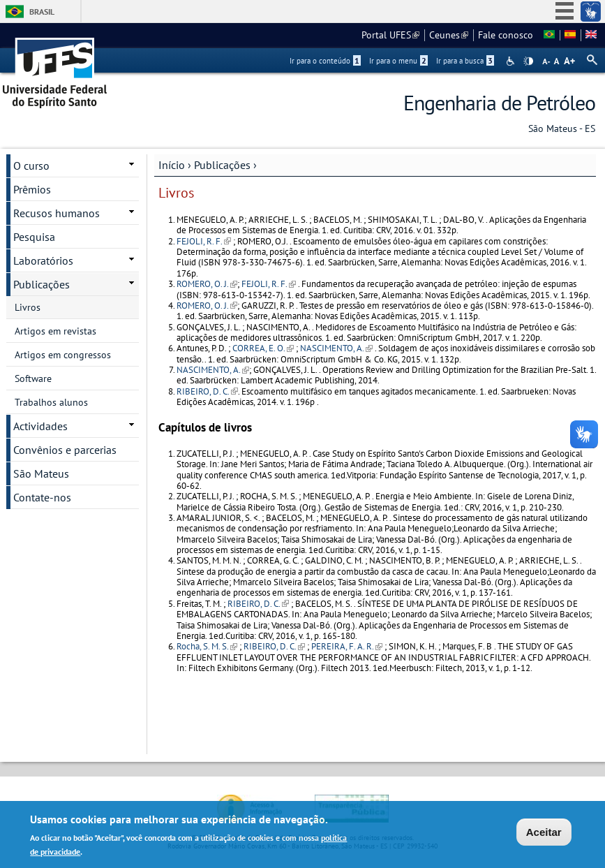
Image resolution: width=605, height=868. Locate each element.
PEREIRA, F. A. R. (347, 646)
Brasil (42, 12)
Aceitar (544, 833)
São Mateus (41, 473)
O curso (31, 165)
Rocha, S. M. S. (207, 646)
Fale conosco (506, 35)
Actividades (40, 426)
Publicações (222, 165)
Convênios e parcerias (65, 450)
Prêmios (32, 189)
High (528, 61)
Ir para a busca (465, 61)
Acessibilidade (512, 61)
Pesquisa (34, 237)
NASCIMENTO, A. (336, 348)
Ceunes (449, 35)
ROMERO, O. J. (207, 284)
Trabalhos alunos (51, 402)
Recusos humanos (57, 213)
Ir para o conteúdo (325, 61)
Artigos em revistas (55, 331)
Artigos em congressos (63, 355)
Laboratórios (43, 260)
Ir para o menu (398, 61)
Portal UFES (390, 35)
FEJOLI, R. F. (204, 241)
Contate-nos (42, 497)
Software (33, 378)
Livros (28, 307)
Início (172, 165)
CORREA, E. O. (263, 348)
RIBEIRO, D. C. (207, 391)
